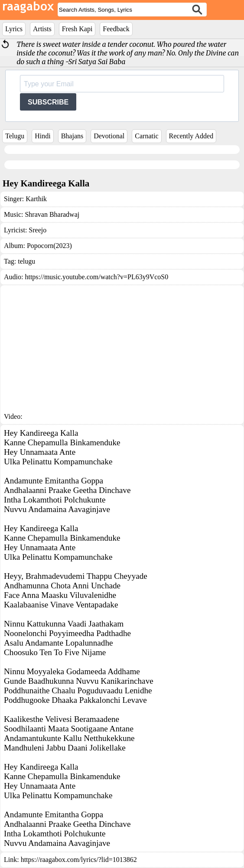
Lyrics (14, 29)
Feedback (116, 29)
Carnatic (146, 136)
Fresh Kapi (77, 29)
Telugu (15, 136)
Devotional (109, 136)
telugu (26, 261)
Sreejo (37, 230)
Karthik (36, 199)
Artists (42, 29)
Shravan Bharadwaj (52, 214)
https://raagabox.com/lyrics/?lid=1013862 (79, 860)
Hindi (42, 136)
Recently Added (191, 136)
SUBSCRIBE (48, 102)
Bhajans (72, 136)
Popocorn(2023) (49, 246)
